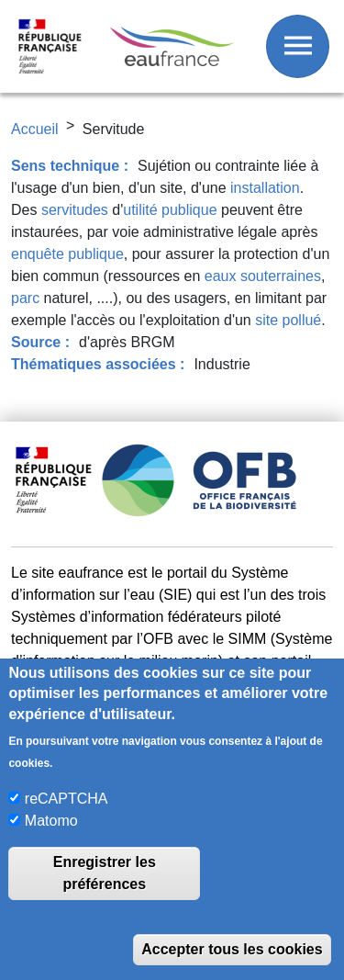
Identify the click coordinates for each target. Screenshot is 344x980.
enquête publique (67, 254)
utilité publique (170, 210)
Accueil (35, 129)
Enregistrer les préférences (105, 873)
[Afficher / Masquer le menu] (298, 46)
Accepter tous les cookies (232, 949)
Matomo (51, 821)
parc (25, 298)
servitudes (75, 210)
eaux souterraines (263, 276)
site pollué (288, 320)
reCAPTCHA (67, 799)
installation (265, 188)
